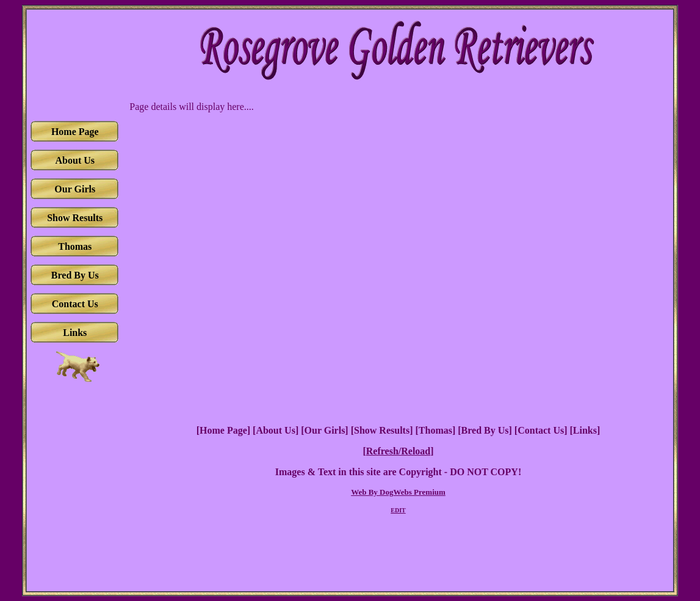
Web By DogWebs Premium (398, 492)
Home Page (223, 430)
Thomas (435, 430)
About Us (275, 430)
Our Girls (325, 430)
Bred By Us (485, 430)
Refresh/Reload (398, 451)
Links (585, 430)
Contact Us (541, 430)
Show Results (382, 430)
